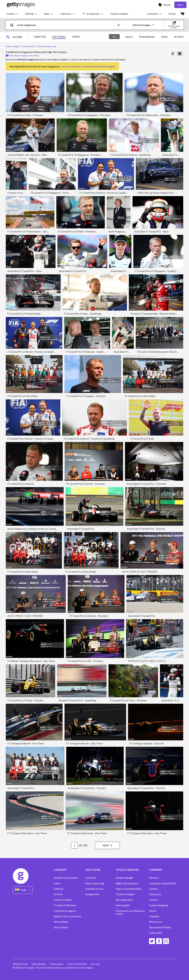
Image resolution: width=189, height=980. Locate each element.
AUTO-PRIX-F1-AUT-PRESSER (140, 572)
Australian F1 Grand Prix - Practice (146, 529)
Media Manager (125, 878)
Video (57, 883)
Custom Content (63, 900)
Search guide (123, 905)
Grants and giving (159, 905)
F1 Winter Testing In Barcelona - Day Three (31, 661)
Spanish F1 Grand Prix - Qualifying (77, 700)
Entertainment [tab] (147, 37)
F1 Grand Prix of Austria (21, 484)
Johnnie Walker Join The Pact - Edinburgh (30, 155)
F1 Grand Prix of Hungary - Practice (86, 396)
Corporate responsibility (163, 883)
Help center (156, 933)
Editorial (58, 889)
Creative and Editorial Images (98, 66)
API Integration (124, 900)
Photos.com (156, 922)
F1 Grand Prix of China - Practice (25, 700)
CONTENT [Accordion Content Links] (60, 870)
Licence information (77, 964)
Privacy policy (57, 964)
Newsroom (155, 894)
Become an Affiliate (160, 927)
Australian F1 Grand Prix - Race (151, 231)
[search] (13, 25)
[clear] (120, 25)
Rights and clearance (127, 883)
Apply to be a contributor (68, 916)
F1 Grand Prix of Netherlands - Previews (148, 115)
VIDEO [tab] (76, 37)
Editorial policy (39, 964)
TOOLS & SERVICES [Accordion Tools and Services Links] (127, 870)
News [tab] (164, 37)
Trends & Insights (125, 894)
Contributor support (65, 911)
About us (154, 878)
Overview (91, 878)
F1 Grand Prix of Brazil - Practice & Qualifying (105, 193)
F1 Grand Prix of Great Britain (24, 314)
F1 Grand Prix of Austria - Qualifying (130, 155)
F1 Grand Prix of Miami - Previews (77, 231)
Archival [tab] (179, 37)
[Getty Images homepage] (21, 5)
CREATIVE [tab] (40, 37)
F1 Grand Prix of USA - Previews (85, 661)
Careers (153, 889)
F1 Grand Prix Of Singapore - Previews (89, 115)
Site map (95, 964)
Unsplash (154, 916)
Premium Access (94, 889)
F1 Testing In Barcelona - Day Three (27, 833)
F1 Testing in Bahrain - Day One (147, 743)
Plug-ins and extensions (129, 889)
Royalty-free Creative (66, 878)
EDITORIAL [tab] (59, 37)
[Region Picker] (23, 890)
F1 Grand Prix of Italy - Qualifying (83, 314)
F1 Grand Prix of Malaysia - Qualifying (87, 352)
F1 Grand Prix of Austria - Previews (86, 484)
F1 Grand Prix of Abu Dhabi (23, 396)
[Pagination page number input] (74, 845)
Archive (58, 894)
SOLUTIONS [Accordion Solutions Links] (93, 870)
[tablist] (57, 37)
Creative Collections (65, 905)
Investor (154, 900)
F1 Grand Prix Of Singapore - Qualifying (157, 271)
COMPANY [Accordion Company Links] (156, 870)
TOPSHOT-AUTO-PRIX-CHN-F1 (147, 661)
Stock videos (61, 927)
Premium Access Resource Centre (130, 912)
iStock (153, 911)
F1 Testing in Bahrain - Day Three (26, 743)
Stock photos (61, 922)
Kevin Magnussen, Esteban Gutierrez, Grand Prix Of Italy (39, 529)
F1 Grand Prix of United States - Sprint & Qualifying (36, 231)
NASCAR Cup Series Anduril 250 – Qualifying (162, 193)
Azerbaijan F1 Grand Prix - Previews (146, 484)
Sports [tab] (129, 37)
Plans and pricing (95, 883)
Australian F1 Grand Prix (73, 271)
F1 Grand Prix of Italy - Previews (25, 115)
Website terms (20, 964)
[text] (67, 25)
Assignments (92, 894)
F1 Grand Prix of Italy (142, 439)
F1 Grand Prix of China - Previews (129, 700)
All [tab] (114, 37)
